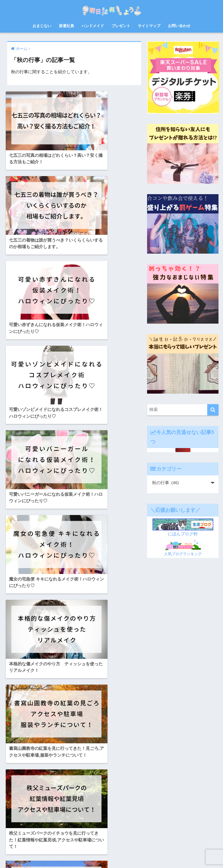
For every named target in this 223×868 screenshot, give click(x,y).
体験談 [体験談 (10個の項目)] (92, 782)
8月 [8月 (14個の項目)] (16, 746)
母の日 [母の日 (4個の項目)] (76, 800)
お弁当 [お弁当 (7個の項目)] (44, 746)
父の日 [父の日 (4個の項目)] (45, 809)
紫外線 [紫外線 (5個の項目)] (83, 809)
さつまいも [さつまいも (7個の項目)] (36, 755)
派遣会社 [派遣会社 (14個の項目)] (93, 800)
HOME (112, 844)
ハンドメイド (93, 26)
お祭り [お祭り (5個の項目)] (87, 746)
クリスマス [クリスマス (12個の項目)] (76, 755)
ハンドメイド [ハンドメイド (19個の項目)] (44, 773)
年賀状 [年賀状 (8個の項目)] (70, 791)
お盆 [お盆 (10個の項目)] (73, 746)
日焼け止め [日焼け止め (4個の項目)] (45, 800)
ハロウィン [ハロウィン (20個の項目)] (21, 773)
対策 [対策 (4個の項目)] (44, 791)
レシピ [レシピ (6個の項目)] (39, 782)
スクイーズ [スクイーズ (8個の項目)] (88, 764)
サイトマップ (149, 26)
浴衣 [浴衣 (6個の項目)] (16, 809)
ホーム (65, 854)
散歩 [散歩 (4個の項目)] (16, 800)
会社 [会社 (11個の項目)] (65, 782)
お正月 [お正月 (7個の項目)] (60, 746)
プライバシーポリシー (147, 854)
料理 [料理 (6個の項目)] (29, 800)
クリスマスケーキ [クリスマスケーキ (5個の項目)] (25, 764)
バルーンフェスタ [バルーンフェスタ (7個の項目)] (71, 773)
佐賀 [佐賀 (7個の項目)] (78, 782)
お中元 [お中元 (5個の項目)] (29, 746)
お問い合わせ (179, 26)
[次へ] (96, 690)
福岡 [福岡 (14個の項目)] (69, 809)
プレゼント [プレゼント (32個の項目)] (21, 782)
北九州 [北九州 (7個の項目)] (18, 791)
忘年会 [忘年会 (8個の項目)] (86, 791)
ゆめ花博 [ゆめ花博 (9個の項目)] (56, 755)
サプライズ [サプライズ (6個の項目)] (66, 764)
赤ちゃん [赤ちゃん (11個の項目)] (77, 818)
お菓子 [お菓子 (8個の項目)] (18, 755)
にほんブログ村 (183, 534)
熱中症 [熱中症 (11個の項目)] (30, 809)
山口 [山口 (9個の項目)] (56, 791)
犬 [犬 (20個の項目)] (58, 809)
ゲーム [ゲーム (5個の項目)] (48, 764)
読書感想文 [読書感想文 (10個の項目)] (57, 818)
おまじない (42, 26)
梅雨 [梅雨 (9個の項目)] (62, 800)
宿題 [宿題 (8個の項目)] (32, 791)
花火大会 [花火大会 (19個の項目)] (38, 818)
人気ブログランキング (183, 554)
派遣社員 (66, 26)
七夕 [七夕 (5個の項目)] (53, 782)
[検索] (213, 410)
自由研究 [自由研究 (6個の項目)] (19, 818)
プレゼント (121, 26)
